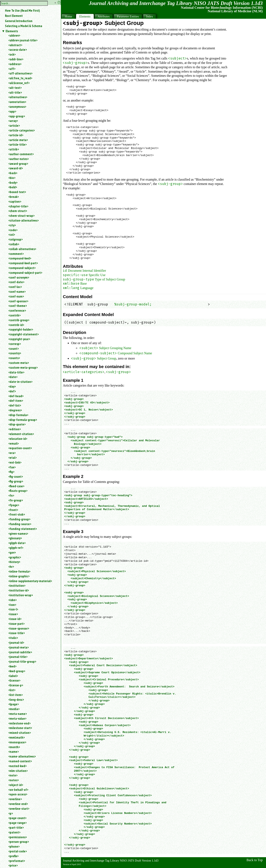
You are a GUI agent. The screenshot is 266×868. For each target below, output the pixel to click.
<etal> (12, 458)
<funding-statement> (23, 529)
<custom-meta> (19, 363)
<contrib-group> (19, 320)
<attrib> (14, 149)
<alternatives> (18, 97)
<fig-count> (16, 476)
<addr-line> (16, 59)
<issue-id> (15, 619)
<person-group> (19, 842)
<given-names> (18, 533)
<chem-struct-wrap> (21, 216)
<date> (13, 377)
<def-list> (15, 405)
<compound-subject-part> (25, 273)
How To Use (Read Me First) (22, 10)
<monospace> (17, 742)
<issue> (13, 614)
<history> (14, 562)
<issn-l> (13, 609)
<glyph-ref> (16, 548)
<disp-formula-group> (23, 420)
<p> (11, 813)
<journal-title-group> (22, 661)
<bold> (13, 187)
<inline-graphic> (19, 576)
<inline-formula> (19, 571)
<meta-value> (17, 718)
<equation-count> (20, 448)
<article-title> (17, 144)
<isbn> (12, 600)
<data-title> (16, 372)
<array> (13, 121)
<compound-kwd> (20, 258)
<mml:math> (17, 737)
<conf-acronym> (19, 277)
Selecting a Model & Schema (24, 26)
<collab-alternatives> (22, 249)
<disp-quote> (17, 424)
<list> (12, 690)
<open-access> (18, 794)
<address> (15, 64)
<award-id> (16, 168)
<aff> (12, 69)
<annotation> (17, 102)
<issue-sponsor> (19, 628)
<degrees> (15, 410)
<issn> (12, 605)
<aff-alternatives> (20, 73)
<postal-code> (18, 851)
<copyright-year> (19, 339)
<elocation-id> (18, 439)
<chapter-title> (18, 206)
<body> (13, 182)
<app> (12, 111)
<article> (14, 125)
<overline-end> (18, 804)
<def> (12, 391)
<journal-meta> (18, 647)
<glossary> (15, 538)
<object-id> (16, 785)
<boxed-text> (17, 192)
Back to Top (255, 860)
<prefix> (13, 856)
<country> (15, 353)
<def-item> (16, 401)
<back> (13, 173)
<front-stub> (17, 514)
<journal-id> (16, 642)
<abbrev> (14, 35)
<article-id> (16, 135)
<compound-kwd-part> (23, 263)
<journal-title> (18, 657)
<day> (12, 386)
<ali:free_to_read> (20, 78)
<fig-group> (16, 481)
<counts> (14, 358)
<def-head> (16, 396)
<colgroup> (15, 239)
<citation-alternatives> (23, 220)
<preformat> (17, 861)
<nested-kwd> (17, 766)
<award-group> (18, 164)
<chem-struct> (18, 211)
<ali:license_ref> (19, 83)
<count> (14, 348)
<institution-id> (19, 590)
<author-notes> (18, 159)
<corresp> (15, 344)
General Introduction (19, 21)
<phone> (14, 846)
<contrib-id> (16, 325)
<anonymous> (17, 107)
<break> (14, 197)
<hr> (11, 567)
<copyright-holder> (21, 329)
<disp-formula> (18, 415)
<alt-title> (15, 92)
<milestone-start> (20, 728)
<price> (13, 865)
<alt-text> (15, 88)
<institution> (17, 585)
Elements (12, 31)
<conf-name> (17, 291)
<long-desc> (16, 699)
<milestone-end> (19, 723)
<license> (14, 680)
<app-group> (17, 116)
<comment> (16, 254)
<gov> (12, 552)
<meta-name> (18, 714)
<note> (13, 775)
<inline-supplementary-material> (30, 581)
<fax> (12, 467)
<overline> (15, 799)
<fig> (11, 472)
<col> (12, 234)
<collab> (14, 244)
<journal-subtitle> (20, 652)
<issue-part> (16, 624)
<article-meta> (18, 140)
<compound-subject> (22, 268)
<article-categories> (22, 130)
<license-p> (16, 685)
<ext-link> (15, 462)
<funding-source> (20, 524)
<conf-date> (16, 282)
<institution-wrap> (21, 595)
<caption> (15, 201)
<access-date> (18, 50)
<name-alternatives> (22, 756)
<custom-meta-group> (23, 367)
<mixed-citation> (20, 733)
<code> (13, 230)
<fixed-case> (16, 486)
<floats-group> (18, 491)
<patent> (14, 832)
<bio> (12, 178)
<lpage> (14, 704)
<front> (13, 510)
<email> (14, 443)
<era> (12, 453)
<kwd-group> (17, 671)
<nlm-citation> (18, 771)
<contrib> (14, 315)
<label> (13, 676)
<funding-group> (19, 519)
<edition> (15, 429)
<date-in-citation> (20, 382)
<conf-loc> (15, 287)
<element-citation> (21, 434)
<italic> (13, 638)
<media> (14, 709)
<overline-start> (19, 808)
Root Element (14, 16)
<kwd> (12, 666)
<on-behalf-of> (18, 790)
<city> (12, 225)
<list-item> (15, 695)
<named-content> (20, 761)
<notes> (14, 780)
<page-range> (17, 823)
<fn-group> (16, 500)
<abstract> (15, 45)
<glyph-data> (17, 543)
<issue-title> (17, 633)
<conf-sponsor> (18, 301)
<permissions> (18, 837)
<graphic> (15, 557)
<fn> (11, 495)
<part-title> (16, 827)
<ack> (12, 54)
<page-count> (17, 818)
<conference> (17, 310)
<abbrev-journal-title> (23, 40)
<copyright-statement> (23, 334)
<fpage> (14, 505)
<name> (14, 751)
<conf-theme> (18, 306)
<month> (14, 747)
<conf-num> (16, 296)
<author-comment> (21, 154)
